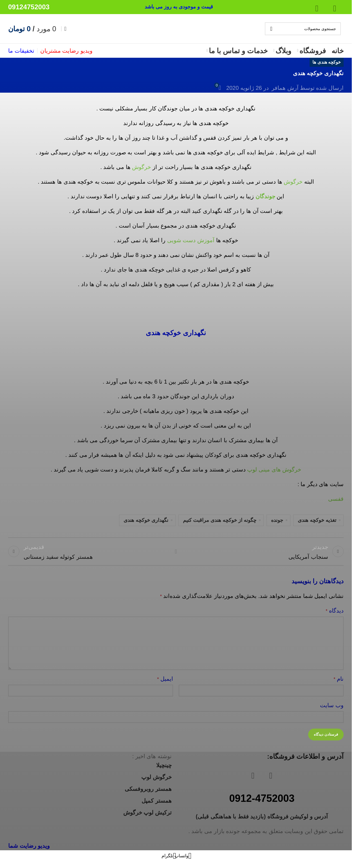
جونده (277, 520)
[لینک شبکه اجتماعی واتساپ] (183, 861)
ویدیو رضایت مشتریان (66, 51)
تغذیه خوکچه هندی (317, 520)
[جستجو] (303, 29)
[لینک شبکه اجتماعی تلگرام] (169, 861)
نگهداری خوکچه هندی (146, 520)
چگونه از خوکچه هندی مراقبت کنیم (220, 520)
